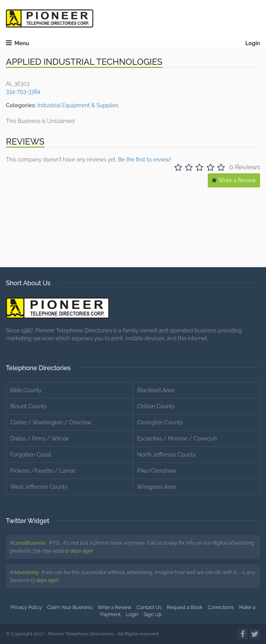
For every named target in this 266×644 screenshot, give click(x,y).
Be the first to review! (145, 160)
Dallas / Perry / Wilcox (39, 439)
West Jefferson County (39, 487)
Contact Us (149, 607)
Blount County (29, 406)
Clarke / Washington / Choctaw (51, 422)
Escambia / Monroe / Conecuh (177, 439)
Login (253, 43)
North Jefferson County (167, 455)
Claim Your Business (70, 607)
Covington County (160, 422)
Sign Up (153, 614)
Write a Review (234, 180)
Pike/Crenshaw (157, 471)
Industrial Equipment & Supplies (78, 105)
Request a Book (185, 607)
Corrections (221, 607)
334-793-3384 (23, 92)
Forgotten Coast (31, 455)
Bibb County (26, 390)
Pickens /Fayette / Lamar (43, 471)
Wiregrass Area (157, 487)
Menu (18, 43)
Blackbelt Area (156, 390)
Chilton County (156, 406)
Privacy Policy (26, 607)
